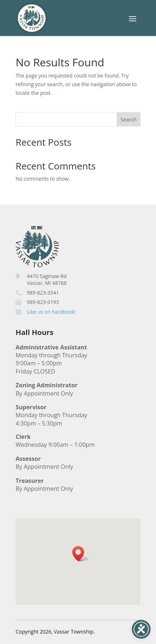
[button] (81, 554)
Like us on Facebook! (51, 312)
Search (129, 120)
